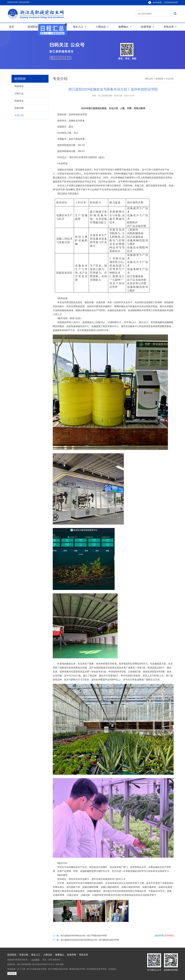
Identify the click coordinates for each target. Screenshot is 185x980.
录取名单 (83, 955)
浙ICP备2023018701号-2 (43, 964)
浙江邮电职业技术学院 (97, 969)
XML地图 (60, 964)
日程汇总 (19, 94)
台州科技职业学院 (116, 969)
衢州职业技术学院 (77, 969)
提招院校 (159, 79)
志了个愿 (21, 969)
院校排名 (19, 101)
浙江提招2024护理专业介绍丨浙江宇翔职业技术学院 (84, 936)
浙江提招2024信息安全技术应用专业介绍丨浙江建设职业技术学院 (90, 940)
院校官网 (19, 108)
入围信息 (48, 955)
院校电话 (19, 86)
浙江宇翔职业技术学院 (58, 969)
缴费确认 (60, 955)
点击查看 (35, 960)
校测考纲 (72, 955)
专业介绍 (19, 115)
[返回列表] (159, 936)
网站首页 (149, 79)
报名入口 (36, 955)
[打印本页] (169, 936)
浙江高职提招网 (24, 964)
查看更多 (12, 973)
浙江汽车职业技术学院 (37, 969)
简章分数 (24, 955)
